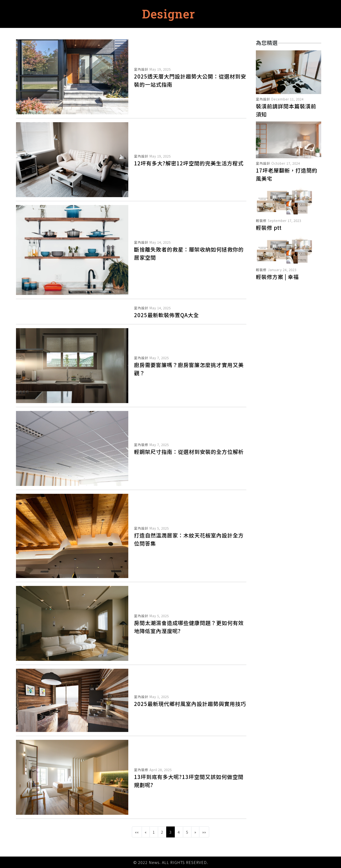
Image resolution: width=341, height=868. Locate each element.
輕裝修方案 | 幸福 (277, 277)
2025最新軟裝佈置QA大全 (166, 315)
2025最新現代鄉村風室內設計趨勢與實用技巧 (190, 704)
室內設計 (141, 69)
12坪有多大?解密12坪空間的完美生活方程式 (189, 163)
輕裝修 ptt (269, 227)
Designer (169, 14)
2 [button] (162, 832)
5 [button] (187, 832)
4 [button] (179, 832)
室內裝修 (141, 445)
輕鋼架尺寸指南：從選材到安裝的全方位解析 (189, 452)
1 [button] (154, 832)
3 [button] (170, 832)
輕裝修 (261, 221)
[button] (137, 832)
